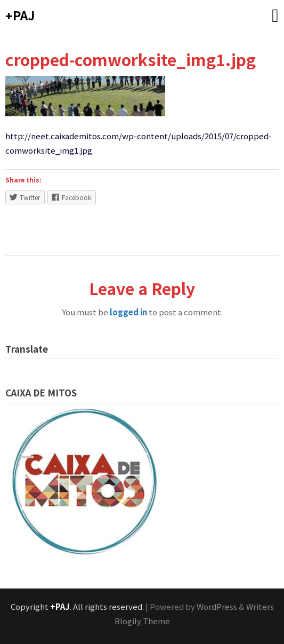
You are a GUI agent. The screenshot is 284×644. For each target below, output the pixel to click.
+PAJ (20, 15)
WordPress (217, 606)
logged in (128, 312)
